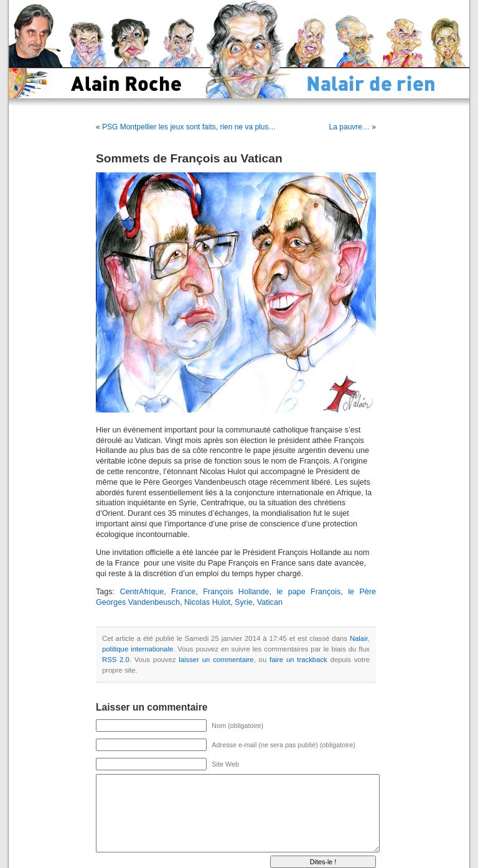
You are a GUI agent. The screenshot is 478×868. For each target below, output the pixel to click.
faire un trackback (298, 660)
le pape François (308, 592)
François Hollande (236, 592)
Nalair (359, 638)
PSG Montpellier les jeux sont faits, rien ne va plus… (189, 127)
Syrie (244, 602)
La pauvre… (349, 127)
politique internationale (138, 649)
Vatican (270, 602)
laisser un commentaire (216, 660)
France (183, 592)
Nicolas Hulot (207, 602)
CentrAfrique (142, 592)
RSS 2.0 (116, 660)
